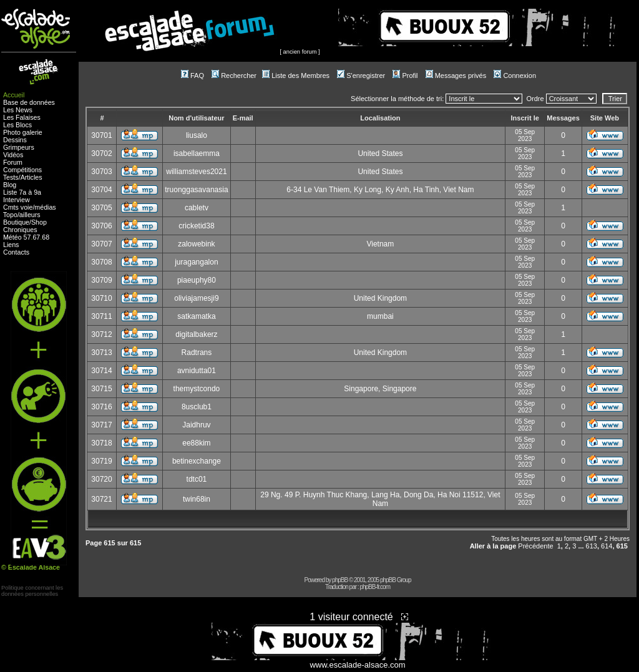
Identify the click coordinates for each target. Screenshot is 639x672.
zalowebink (196, 244)
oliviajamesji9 (196, 298)
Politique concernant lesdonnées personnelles (32, 591)
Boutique (16, 222)
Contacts (16, 252)
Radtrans (197, 353)
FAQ (193, 75)
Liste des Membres (296, 75)
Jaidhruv (196, 425)
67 (36, 237)
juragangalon (196, 262)
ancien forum (300, 52)
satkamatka (196, 316)
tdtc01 (197, 479)
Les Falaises (22, 117)
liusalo (197, 135)
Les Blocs (17, 125)
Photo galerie (23, 132)
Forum (13, 162)
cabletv (197, 208)
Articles (32, 177)
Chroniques (20, 230)
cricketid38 (196, 226)
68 (46, 237)
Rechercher (234, 75)
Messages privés (456, 75)
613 (592, 546)
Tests (11, 177)
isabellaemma (197, 153)
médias (45, 207)
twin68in (197, 499)
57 (27, 237)
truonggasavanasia (196, 190)
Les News (18, 110)
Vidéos (13, 155)
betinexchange (197, 461)
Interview (17, 200)
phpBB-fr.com (375, 587)
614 (607, 546)
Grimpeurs (19, 147)
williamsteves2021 (196, 172)
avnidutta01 (197, 371)
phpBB (340, 580)
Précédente (535, 546)
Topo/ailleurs (22, 215)
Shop (39, 222)
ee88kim (196, 443)
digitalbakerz (196, 334)
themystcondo (197, 389)
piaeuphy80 (197, 280)
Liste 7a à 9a (22, 192)
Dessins (15, 140)
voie (27, 207)
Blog (10, 185)
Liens (11, 245)
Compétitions (22, 170)
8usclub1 (197, 407)
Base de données (29, 102)
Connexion (515, 75)
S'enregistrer (361, 75)
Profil (405, 75)
